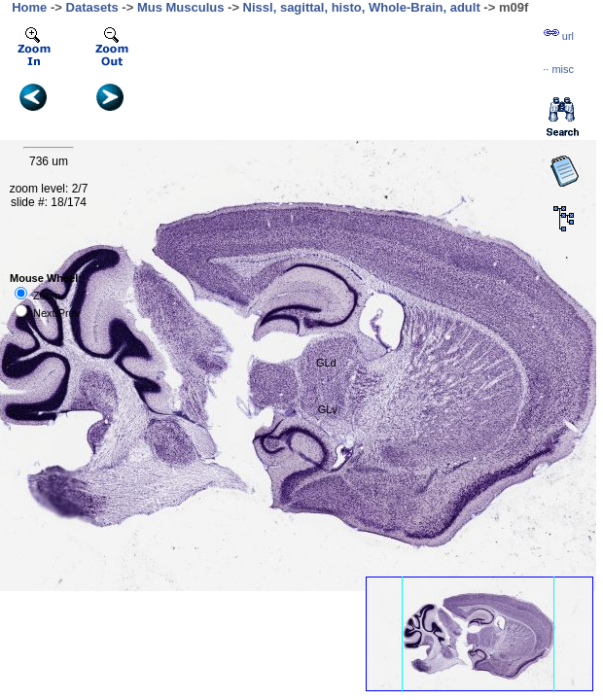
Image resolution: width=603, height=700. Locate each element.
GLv (328, 409)
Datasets (92, 7)
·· (558, 69)
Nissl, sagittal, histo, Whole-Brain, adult (362, 7)
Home (29, 7)
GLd (326, 363)
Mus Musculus (181, 7)
